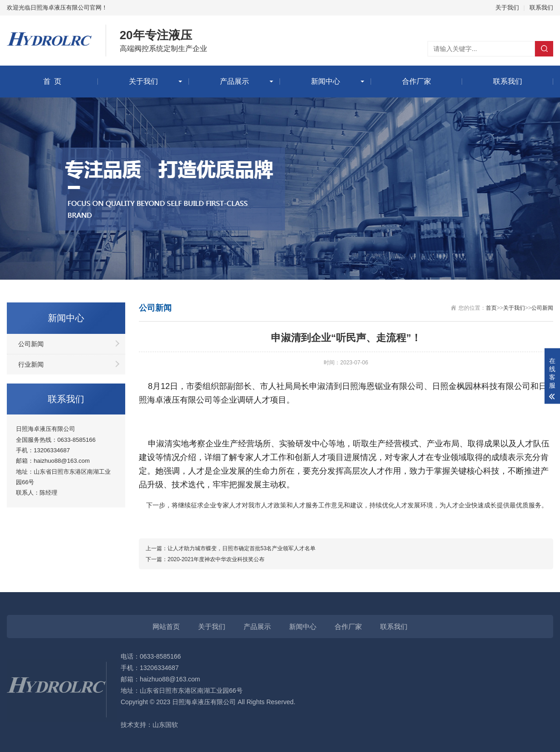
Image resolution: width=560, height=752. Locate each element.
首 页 (53, 81)
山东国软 (165, 725)
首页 (491, 308)
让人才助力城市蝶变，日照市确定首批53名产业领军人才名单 (242, 548)
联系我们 (541, 8)
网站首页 (166, 627)
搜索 (544, 49)
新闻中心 (326, 81)
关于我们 (507, 8)
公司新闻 (31, 344)
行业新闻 (31, 364)
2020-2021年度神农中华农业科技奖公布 (216, 559)
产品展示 (234, 81)
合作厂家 (417, 81)
